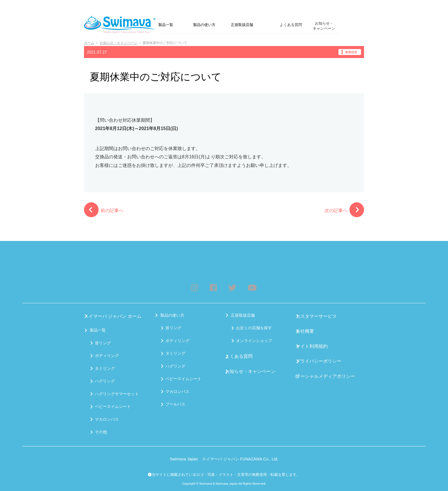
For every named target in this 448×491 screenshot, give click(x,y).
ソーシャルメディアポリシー (327, 367)
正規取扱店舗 (242, 25)
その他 (101, 431)
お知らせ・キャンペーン (324, 26)
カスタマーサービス (319, 316)
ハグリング (105, 380)
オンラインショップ (254, 342)
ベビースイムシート (113, 405)
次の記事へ (344, 210)
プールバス (175, 405)
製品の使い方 (204, 25)
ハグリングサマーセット (117, 393)
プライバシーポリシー (321, 354)
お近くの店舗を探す (254, 329)
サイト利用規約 (315, 342)
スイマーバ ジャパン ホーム (115, 316)
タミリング (105, 367)
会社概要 (309, 329)
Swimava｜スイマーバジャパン (121, 24)
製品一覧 (166, 25)
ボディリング (107, 354)
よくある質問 (291, 25)
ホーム (89, 43)
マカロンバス (107, 418)
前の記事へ (104, 210)
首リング (103, 342)
